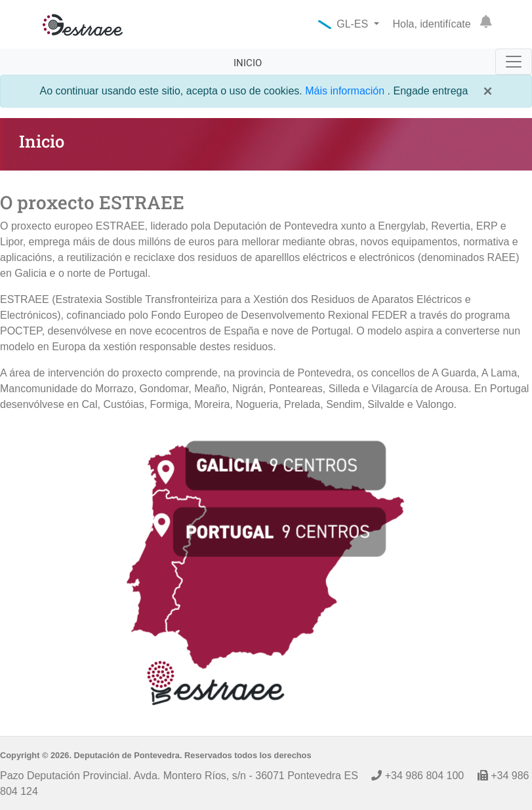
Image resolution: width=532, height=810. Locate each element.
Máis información (346, 91)
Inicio (248, 63)
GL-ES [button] (345, 24)
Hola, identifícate (432, 24)
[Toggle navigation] (514, 62)
